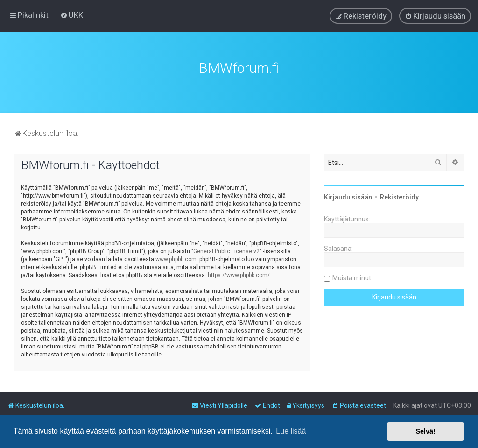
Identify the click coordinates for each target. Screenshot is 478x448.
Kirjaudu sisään (348, 196)
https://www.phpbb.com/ (239, 274)
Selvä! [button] (425, 431)
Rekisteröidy (399, 196)
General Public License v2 (226, 250)
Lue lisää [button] (291, 431)
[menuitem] (72, 15)
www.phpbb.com (176, 258)
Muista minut (352, 277)
